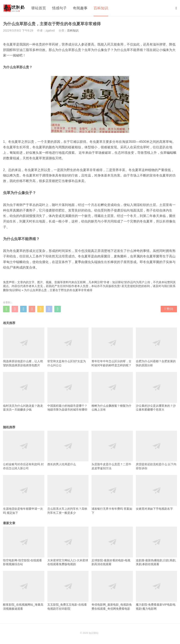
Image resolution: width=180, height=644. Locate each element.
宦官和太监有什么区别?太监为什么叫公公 (68, 347)
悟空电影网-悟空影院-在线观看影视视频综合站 (24, 546)
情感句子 (59, 8)
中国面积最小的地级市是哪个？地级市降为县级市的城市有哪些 (68, 392)
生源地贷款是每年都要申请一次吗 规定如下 (24, 495)
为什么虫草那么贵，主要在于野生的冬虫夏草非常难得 (58, 290)
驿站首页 (39, 8)
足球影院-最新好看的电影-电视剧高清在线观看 (112, 546)
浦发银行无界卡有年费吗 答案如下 (112, 495)
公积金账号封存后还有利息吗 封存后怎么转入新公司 (24, 450)
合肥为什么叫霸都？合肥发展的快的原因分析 (157, 347)
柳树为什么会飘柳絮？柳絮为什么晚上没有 (112, 392)
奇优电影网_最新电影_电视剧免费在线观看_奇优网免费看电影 (112, 590)
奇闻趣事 (80, 8)
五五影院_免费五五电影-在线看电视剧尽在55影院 (68, 590)
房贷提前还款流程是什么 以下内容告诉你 (157, 450)
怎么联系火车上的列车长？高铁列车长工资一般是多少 (68, 495)
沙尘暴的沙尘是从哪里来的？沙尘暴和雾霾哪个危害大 (157, 392)
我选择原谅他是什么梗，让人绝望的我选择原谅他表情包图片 (24, 347)
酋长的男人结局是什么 (68, 448)
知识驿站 (15, 290)
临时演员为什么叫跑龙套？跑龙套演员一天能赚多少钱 (24, 392)
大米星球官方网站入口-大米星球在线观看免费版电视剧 (68, 546)
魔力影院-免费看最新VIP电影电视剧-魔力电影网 (157, 590)
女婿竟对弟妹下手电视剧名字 (157, 493)
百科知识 (101, 8)
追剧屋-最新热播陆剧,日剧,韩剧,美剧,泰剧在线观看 (157, 546)
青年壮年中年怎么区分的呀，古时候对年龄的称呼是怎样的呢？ (112, 347)
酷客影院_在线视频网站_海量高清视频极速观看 (24, 590)
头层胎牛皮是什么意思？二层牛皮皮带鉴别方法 (112, 450)
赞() (169, 309)
